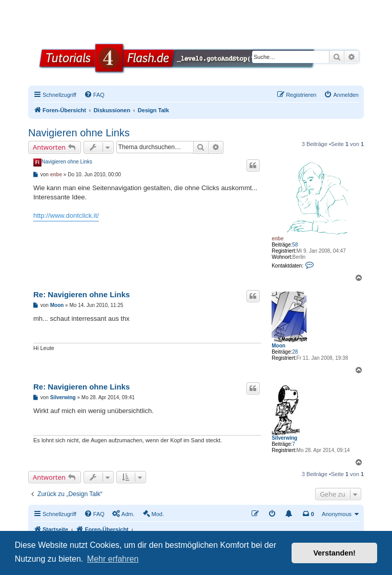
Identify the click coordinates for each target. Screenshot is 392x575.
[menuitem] (94, 95)
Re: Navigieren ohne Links (81, 294)
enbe (277, 239)
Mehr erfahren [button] (113, 559)
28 (295, 352)
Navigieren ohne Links (79, 133)
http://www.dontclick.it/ (66, 215)
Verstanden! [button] (335, 553)
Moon (278, 346)
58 (295, 245)
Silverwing (284, 438)
